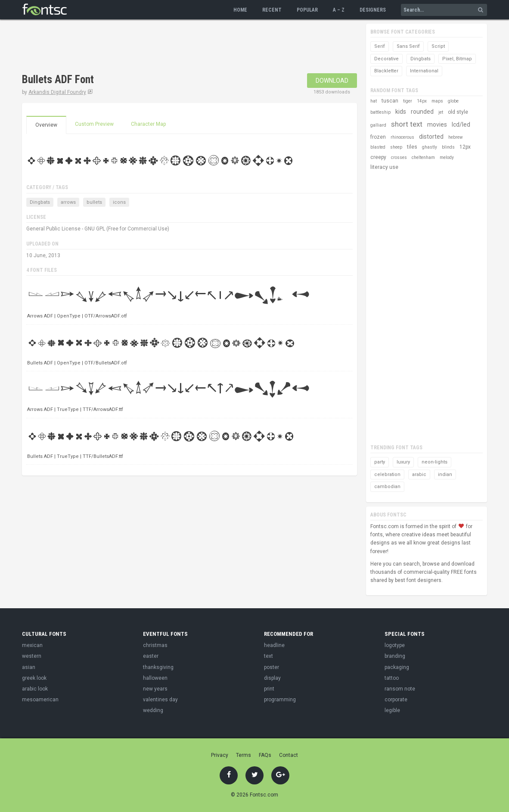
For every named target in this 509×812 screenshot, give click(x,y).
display (272, 678)
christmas (155, 645)
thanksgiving (158, 667)
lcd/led (461, 124)
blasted (378, 147)
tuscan (390, 101)
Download (332, 81)
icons (119, 202)
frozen (378, 137)
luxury (403, 462)
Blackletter (386, 71)
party (380, 462)
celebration (387, 474)
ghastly (430, 147)
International (424, 71)
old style (458, 112)
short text (407, 124)
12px (465, 147)
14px (422, 101)
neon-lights (435, 462)
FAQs (265, 755)
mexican (32, 645)
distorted (431, 137)
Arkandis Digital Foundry (57, 92)
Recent (272, 10)
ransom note (400, 689)
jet (441, 112)
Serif (380, 46)
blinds (448, 147)
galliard (378, 125)
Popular (307, 10)
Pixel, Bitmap (457, 59)
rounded (422, 112)
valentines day (160, 700)
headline (274, 645)
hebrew (456, 137)
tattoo (392, 678)
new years (155, 689)
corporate (396, 700)
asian (29, 667)
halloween (155, 678)
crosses (399, 157)
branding (395, 656)
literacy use (384, 167)
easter (151, 656)
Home (240, 10)
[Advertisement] (179, 47)
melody (447, 157)
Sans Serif (408, 46)
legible (392, 710)
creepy (378, 157)
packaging (397, 667)
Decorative (386, 59)
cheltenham (423, 157)
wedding (153, 710)
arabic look (35, 689)
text (268, 656)
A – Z (339, 10)
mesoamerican (40, 700)
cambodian (387, 487)
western (32, 656)
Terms (244, 755)
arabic (419, 474)
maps (437, 101)
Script (438, 46)
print (269, 689)
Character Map (148, 124)
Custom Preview (94, 124)
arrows (68, 202)
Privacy (220, 755)
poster (272, 667)
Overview (46, 125)
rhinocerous (402, 137)
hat (374, 101)
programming (280, 700)
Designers (373, 10)
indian (445, 474)
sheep (396, 147)
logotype (395, 645)
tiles (412, 147)
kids (401, 112)
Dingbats (40, 202)
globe (453, 101)
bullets (94, 202)
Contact (289, 755)
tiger (408, 101)
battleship (380, 112)
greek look (34, 678)
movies (437, 124)
